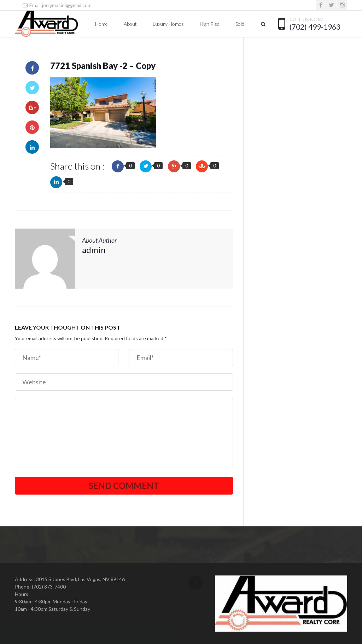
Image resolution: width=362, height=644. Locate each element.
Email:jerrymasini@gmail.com (57, 5)
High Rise (210, 24)
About (130, 24)
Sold (240, 24)
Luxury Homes (168, 24)
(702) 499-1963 (315, 27)
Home (101, 24)
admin (94, 250)
